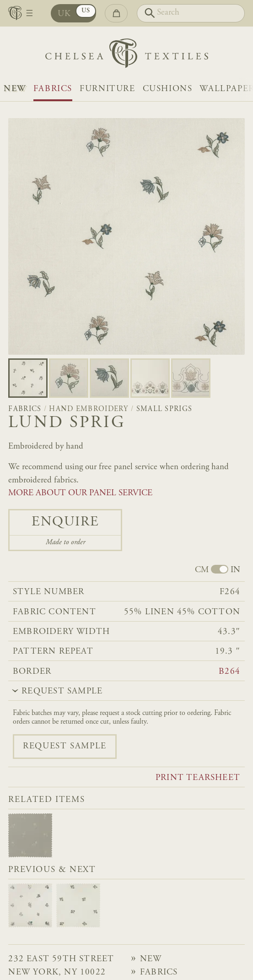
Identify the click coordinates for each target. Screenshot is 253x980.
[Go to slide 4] (191, 378)
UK (65, 14)
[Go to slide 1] (69, 378)
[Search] (191, 14)
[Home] (127, 56)
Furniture (107, 89)
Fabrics (53, 89)
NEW (15, 89)
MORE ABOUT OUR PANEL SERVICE (80, 493)
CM (202, 570)
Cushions (168, 89)
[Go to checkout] (116, 14)
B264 (229, 672)
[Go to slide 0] (28, 378)
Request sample (65, 746)
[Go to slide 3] (150, 378)
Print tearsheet (198, 778)
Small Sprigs (164, 409)
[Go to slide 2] (109, 378)
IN (235, 570)
